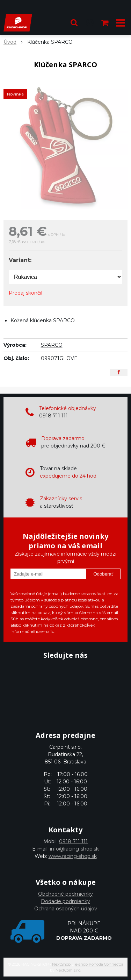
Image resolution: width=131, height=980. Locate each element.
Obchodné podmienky (65, 894)
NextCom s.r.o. (68, 970)
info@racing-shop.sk (74, 849)
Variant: (20, 260)
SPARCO (52, 345)
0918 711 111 (73, 841)
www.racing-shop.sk (73, 856)
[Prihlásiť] (90, 23)
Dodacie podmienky (65, 901)
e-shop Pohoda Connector (99, 964)
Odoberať (103, 574)
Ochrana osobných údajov (66, 909)
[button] (74, 23)
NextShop (61, 964)
